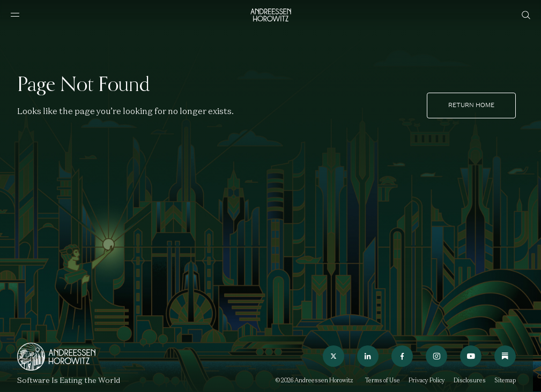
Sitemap (505, 380)
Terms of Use (383, 380)
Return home (471, 105)
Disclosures (470, 380)
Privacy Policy (427, 380)
